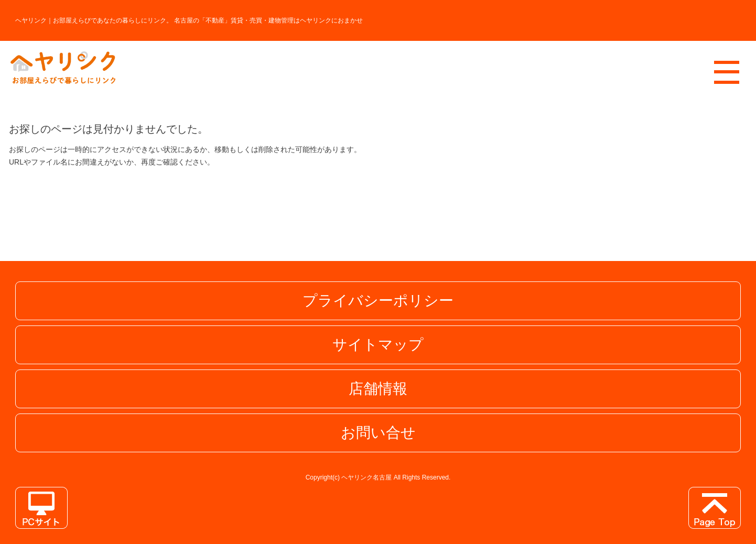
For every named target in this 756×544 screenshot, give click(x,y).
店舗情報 (378, 389)
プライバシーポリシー (378, 301)
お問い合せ (378, 433)
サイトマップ (378, 345)
